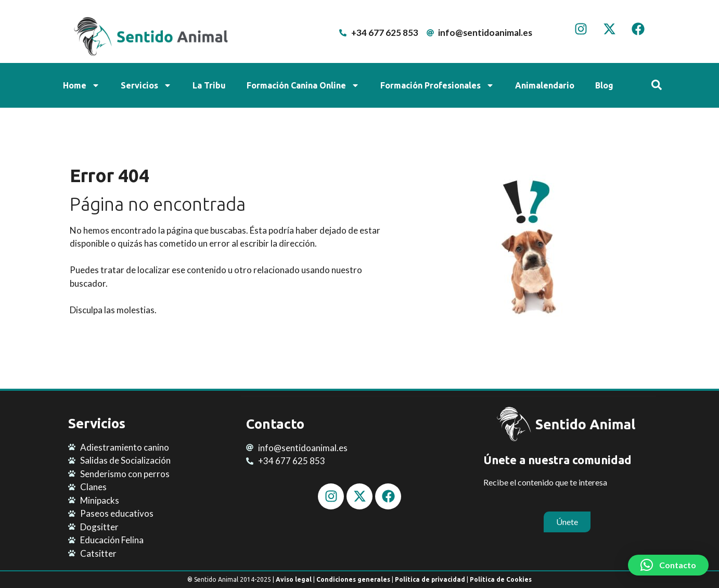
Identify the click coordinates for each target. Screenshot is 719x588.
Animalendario (545, 85)
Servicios (146, 85)
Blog (604, 85)
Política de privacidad (430, 579)
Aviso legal (294, 579)
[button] (668, 565)
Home (81, 85)
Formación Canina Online (303, 85)
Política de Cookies (501, 579)
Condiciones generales (353, 579)
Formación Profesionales (437, 85)
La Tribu (209, 85)
